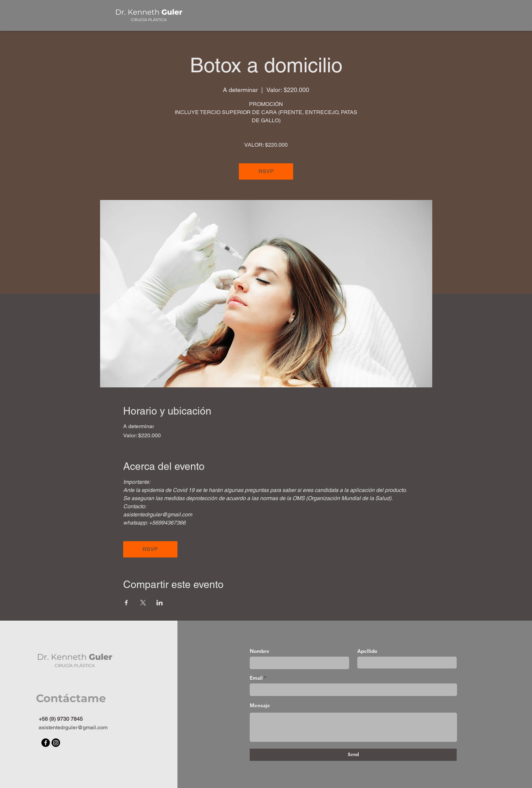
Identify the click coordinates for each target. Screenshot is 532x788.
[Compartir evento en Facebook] (126, 603)
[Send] (353, 755)
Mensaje (260, 705)
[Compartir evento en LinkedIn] (160, 603)
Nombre (260, 651)
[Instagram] (56, 743)
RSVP (266, 171)
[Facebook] (46, 743)
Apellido (367, 651)
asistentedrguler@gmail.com (73, 727)
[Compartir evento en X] (143, 603)
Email (256, 678)
